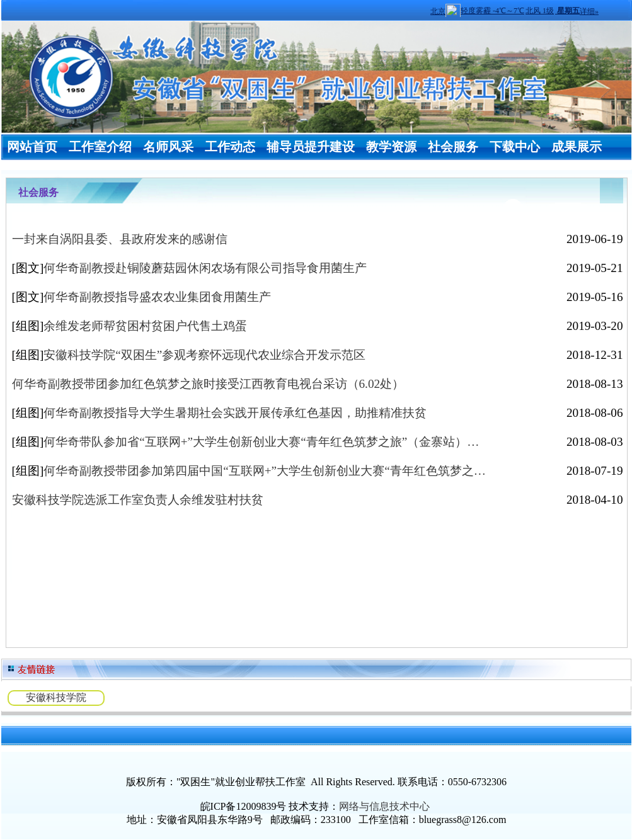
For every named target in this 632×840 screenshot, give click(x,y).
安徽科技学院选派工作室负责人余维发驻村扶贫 (138, 500)
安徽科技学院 (56, 697)
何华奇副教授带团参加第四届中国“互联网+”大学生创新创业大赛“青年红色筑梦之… (265, 471)
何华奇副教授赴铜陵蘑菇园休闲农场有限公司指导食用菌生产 (205, 268)
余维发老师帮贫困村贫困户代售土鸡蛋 (145, 326)
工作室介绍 (100, 147)
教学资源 (391, 147)
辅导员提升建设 (311, 147)
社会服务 (453, 147)
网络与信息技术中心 (384, 806)
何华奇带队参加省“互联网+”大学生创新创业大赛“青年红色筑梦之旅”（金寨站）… (261, 442)
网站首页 (32, 147)
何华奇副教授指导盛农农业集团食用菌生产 (157, 297)
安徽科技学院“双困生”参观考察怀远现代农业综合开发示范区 (204, 355)
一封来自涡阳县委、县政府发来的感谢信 (120, 239)
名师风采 (168, 147)
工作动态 (230, 147)
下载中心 (515, 147)
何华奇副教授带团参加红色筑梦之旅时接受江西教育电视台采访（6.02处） (208, 384)
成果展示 (577, 147)
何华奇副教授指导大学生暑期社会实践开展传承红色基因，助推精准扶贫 (235, 413)
